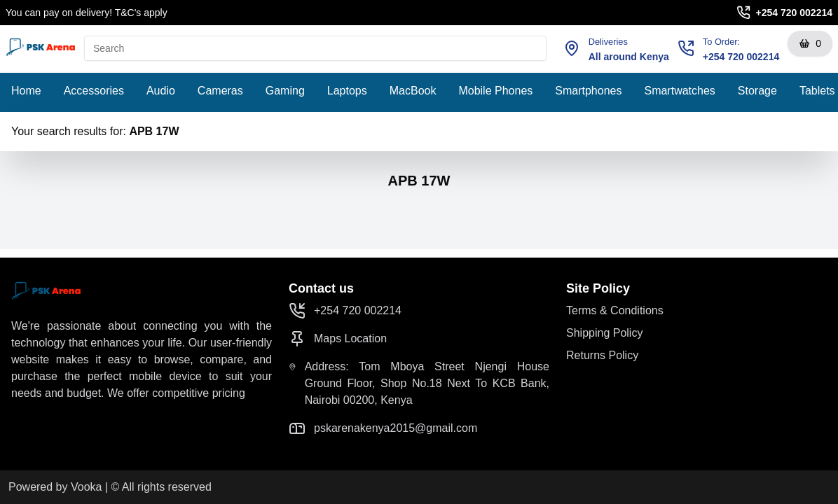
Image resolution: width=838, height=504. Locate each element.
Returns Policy (602, 355)
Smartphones (588, 91)
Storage (757, 91)
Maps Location (338, 339)
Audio (161, 91)
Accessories (94, 91)
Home (26, 91)
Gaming (285, 91)
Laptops (347, 91)
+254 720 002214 (794, 13)
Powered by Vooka (55, 487)
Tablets (817, 91)
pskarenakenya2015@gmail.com (383, 428)
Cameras (220, 91)
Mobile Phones (495, 91)
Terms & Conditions (615, 310)
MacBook (413, 91)
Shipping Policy (604, 333)
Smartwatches (679, 91)
